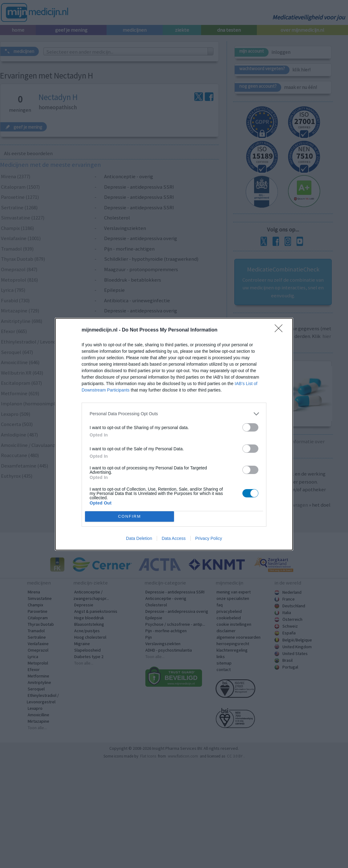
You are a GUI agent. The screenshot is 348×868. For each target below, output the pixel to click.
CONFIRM (129, 516)
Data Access (174, 538)
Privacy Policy (209, 538)
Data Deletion (139, 538)
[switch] (250, 427)
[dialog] (174, 434)
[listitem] (174, 414)
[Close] (281, 330)
